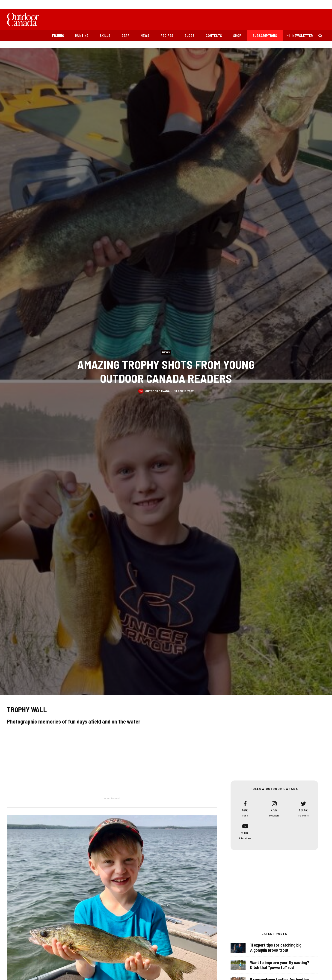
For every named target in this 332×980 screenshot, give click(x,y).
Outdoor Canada (157, 391)
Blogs (190, 36)
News (145, 36)
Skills (105, 36)
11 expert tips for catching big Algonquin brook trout (276, 950)
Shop (237, 36)
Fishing (58, 36)
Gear (126, 36)
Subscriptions (265, 36)
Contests (214, 36)
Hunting (82, 36)
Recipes (167, 36)
